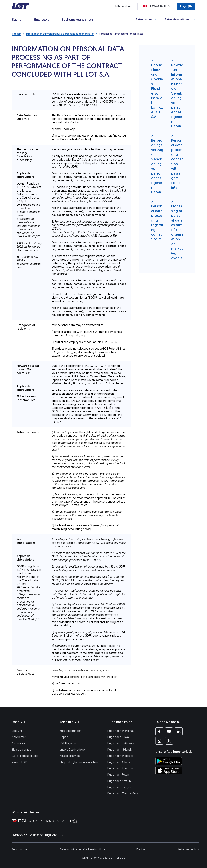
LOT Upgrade (68, 743)
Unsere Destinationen (73, 750)
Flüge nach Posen (118, 775)
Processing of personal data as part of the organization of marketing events (177, 230)
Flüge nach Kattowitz (121, 743)
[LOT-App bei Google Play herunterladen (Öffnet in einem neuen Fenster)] (169, 761)
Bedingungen (20, 849)
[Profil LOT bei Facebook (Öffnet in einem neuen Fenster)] (159, 731)
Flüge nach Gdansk (120, 750)
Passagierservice (70, 756)
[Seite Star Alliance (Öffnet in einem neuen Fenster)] (53, 821)
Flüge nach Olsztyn (120, 762)
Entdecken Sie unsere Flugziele (37, 835)
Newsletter (18, 737)
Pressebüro (18, 743)
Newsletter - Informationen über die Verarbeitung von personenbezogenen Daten (177, 93)
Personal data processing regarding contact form (157, 220)
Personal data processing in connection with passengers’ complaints (177, 161)
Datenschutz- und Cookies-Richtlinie (82, 849)
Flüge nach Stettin (119, 781)
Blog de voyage (21, 750)
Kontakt (142, 849)
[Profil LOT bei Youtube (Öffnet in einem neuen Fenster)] (169, 731)
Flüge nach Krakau (119, 737)
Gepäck (64, 737)
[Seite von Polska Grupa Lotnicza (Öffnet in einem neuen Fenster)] (20, 821)
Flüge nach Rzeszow (120, 768)
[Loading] (158, 6)
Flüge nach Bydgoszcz (121, 787)
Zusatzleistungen (70, 731)
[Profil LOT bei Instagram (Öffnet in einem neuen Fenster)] (159, 741)
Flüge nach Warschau (121, 731)
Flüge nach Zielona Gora (123, 794)
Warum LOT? (20, 762)
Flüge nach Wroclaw (120, 756)
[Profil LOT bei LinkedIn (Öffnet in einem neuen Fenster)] (179, 731)
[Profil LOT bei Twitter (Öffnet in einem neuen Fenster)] (169, 741)
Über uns (17, 731)
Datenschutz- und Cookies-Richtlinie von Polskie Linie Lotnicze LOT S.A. (157, 89)
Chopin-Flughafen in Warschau (79, 762)
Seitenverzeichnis (188, 849)
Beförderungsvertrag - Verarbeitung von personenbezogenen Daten (157, 164)
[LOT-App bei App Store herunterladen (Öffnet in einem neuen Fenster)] (169, 771)
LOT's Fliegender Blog (25, 756)
